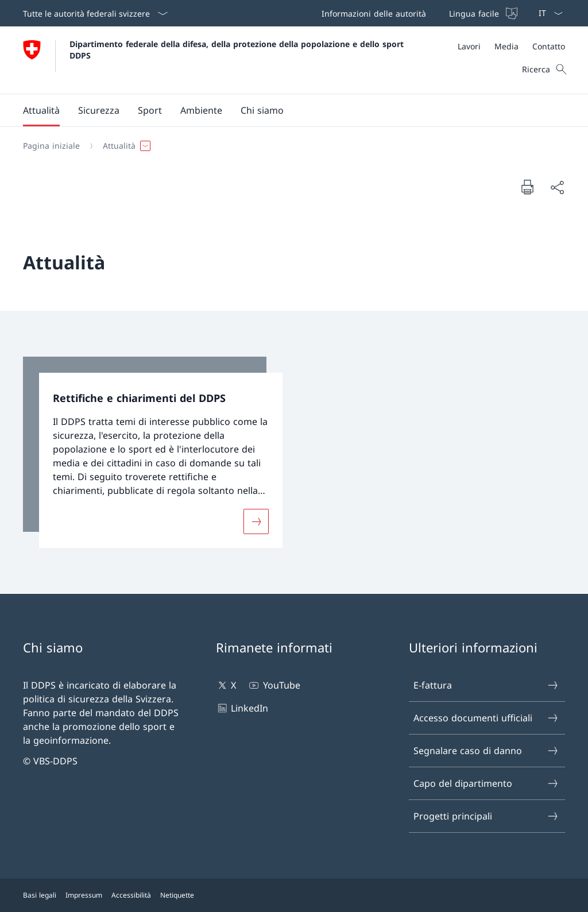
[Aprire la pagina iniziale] (215, 60)
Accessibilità (131, 895)
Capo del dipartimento (486, 783)
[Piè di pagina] (294, 895)
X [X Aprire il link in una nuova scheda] (226, 685)
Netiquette (177, 895)
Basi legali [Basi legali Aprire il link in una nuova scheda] (40, 895)
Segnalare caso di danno (486, 751)
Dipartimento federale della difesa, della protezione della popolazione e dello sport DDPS (238, 49)
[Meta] (511, 46)
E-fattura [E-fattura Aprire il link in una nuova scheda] (486, 685)
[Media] (506, 46)
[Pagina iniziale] (51, 146)
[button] (41, 110)
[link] (153, 452)
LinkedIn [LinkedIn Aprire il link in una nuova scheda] (242, 708)
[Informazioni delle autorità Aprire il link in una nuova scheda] (372, 13)
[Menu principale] (285, 110)
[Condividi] (557, 187)
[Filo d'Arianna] (289, 146)
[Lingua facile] (482, 13)
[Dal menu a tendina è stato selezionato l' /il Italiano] (547, 13)
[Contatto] (549, 46)
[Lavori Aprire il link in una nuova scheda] (469, 46)
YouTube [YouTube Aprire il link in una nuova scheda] (274, 685)
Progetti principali (486, 816)
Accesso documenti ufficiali (486, 718)
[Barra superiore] (418, 13)
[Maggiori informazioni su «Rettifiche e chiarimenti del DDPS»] (256, 521)
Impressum (84, 895)
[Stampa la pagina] (527, 187)
